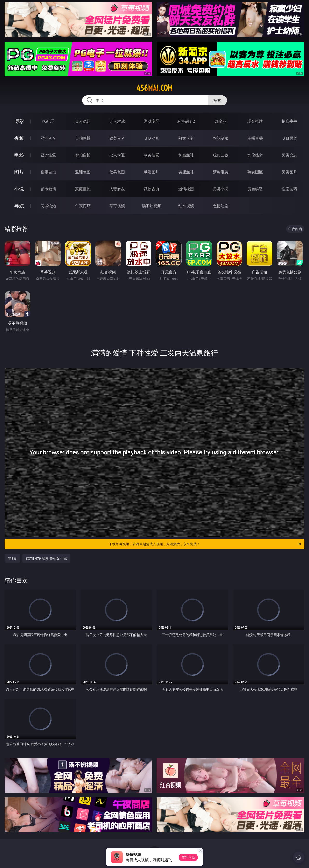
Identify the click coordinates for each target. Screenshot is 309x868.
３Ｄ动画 (152, 138)
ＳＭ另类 (289, 138)
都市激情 (48, 189)
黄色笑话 (255, 189)
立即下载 (188, 857)
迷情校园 (186, 189)
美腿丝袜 (186, 172)
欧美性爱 (152, 155)
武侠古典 (152, 189)
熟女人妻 (186, 138)
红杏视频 (186, 206)
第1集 (12, 558)
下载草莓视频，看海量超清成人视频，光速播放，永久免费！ (205, 544)
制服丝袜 (186, 155)
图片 (19, 172)
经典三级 (221, 155)
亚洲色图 (83, 172)
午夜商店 (83, 206)
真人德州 (83, 121)
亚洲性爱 (48, 155)
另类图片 (289, 172)
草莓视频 (117, 206)
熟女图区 (255, 172)
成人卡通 (117, 155)
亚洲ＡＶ (48, 138)
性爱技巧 (289, 189)
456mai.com (154, 88)
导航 (19, 206)
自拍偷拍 (83, 138)
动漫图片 (152, 172)
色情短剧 (221, 206)
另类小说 (221, 189)
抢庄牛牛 (289, 121)
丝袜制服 (221, 138)
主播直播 (255, 138)
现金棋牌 (255, 121)
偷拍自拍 (83, 155)
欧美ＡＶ (117, 138)
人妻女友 (117, 189)
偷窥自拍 (48, 172)
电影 (19, 155)
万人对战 (117, 121)
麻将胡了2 (186, 121)
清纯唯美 (221, 172)
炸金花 (221, 121)
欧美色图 (117, 172)
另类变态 (289, 155)
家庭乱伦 (83, 189)
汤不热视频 (152, 206)
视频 (19, 138)
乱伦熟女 (255, 155)
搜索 (217, 100)
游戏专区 (152, 121)
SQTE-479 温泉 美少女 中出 (46, 558)
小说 (19, 189)
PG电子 (48, 121)
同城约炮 (48, 206)
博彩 (19, 121)
